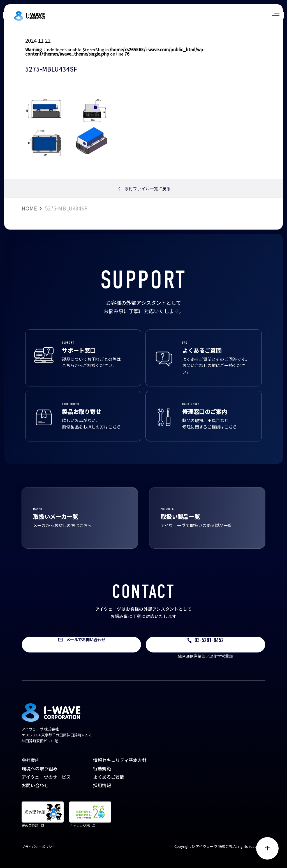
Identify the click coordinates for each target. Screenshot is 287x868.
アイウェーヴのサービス (46, 777)
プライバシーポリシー (38, 847)
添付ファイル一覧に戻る (143, 188)
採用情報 (102, 785)
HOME (29, 208)
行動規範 (102, 768)
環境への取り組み (40, 768)
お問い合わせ (35, 785)
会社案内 (31, 760)
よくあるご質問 (109, 777)
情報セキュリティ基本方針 (120, 760)
